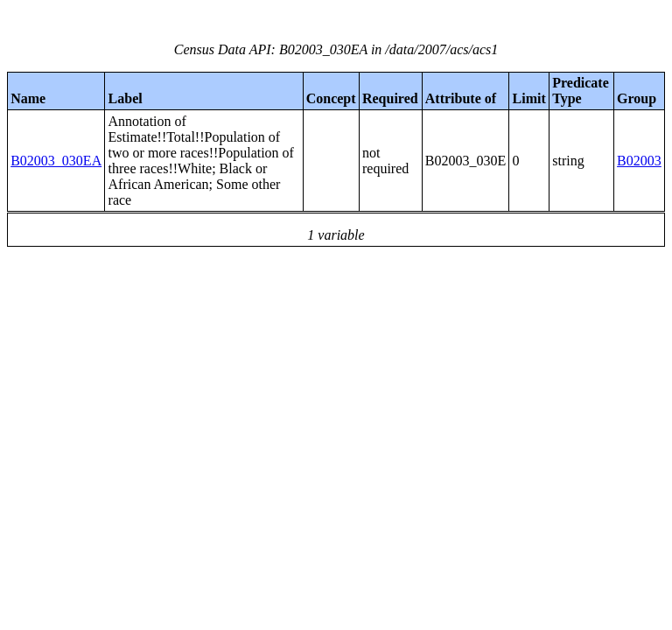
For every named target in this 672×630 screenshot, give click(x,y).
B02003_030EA (56, 161)
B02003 (639, 161)
